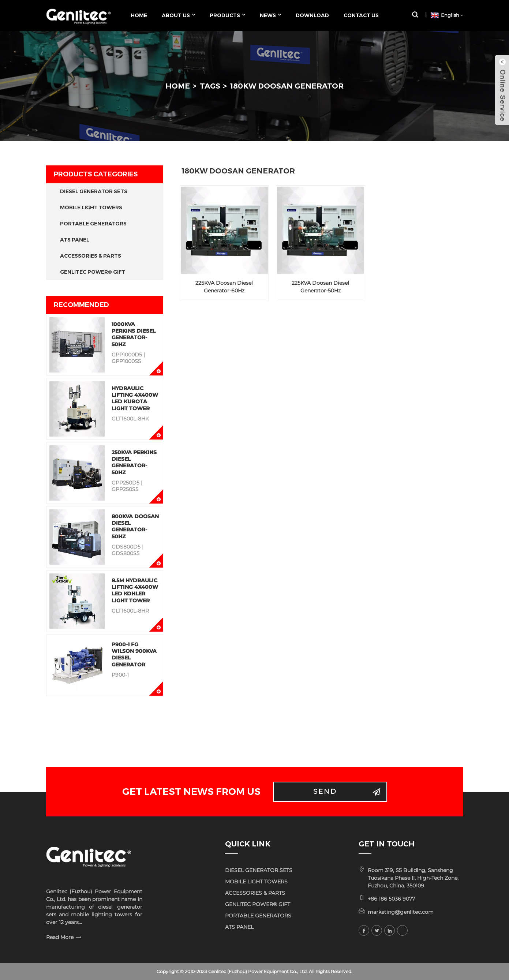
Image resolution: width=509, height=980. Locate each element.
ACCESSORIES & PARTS (91, 256)
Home (178, 86)
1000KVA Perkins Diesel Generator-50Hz (134, 334)
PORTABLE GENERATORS (93, 224)
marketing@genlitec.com (401, 912)
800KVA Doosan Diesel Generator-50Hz (135, 526)
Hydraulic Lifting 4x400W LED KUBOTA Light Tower (135, 398)
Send (325, 792)
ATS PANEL (75, 240)
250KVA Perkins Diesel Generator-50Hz (134, 462)
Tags (210, 86)
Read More (60, 937)
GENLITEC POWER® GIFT (93, 272)
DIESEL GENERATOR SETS (94, 191)
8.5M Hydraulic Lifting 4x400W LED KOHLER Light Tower (135, 590)
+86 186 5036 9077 (391, 899)
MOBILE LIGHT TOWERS (91, 207)
